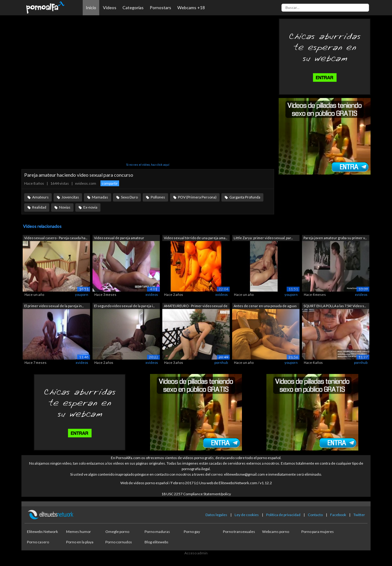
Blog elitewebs (156, 542)
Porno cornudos (119, 542)
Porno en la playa (80, 542)
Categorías (133, 8)
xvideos (152, 294)
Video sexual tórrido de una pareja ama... (196, 238)
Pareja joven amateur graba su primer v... (335, 238)
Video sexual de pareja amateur (119, 238)
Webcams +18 (191, 8)
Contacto (315, 515)
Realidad (39, 207)
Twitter (359, 515)
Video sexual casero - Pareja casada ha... (56, 238)
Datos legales (216, 515)
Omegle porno (117, 532)
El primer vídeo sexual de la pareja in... (54, 306)
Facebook (338, 515)
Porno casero (38, 542)
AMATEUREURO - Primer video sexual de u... (196, 306)
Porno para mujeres (318, 532)
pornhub (221, 362)
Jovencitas (70, 197)
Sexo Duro (129, 197)
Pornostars (160, 8)
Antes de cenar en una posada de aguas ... (265, 306)
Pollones (158, 197)
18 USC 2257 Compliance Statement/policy (196, 494)
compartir (110, 183)
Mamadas (100, 197)
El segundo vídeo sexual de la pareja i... (124, 306)
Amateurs (40, 197)
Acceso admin (196, 553)
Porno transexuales (239, 532)
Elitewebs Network (42, 532)
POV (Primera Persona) (197, 197)
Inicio (91, 8)
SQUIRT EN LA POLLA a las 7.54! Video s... (335, 306)
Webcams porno (276, 532)
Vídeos (110, 8)
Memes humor (79, 532)
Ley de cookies (247, 515)
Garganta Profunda (245, 197)
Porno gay (192, 532)
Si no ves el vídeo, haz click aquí (148, 164)
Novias (65, 207)
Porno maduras (157, 532)
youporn (82, 294)
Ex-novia (90, 207)
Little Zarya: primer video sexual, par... (263, 238)
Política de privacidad (283, 515)
